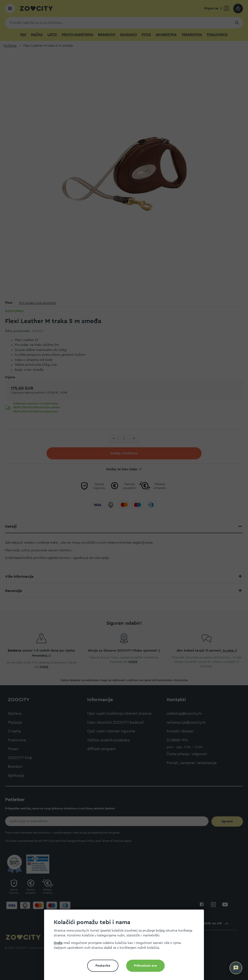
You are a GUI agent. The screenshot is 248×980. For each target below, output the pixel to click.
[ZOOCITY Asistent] (236, 968)
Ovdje (58, 943)
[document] (126, 947)
